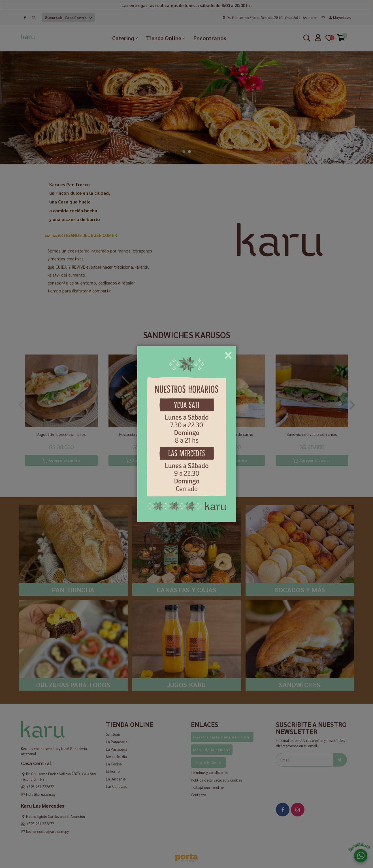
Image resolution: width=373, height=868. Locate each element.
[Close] (228, 353)
